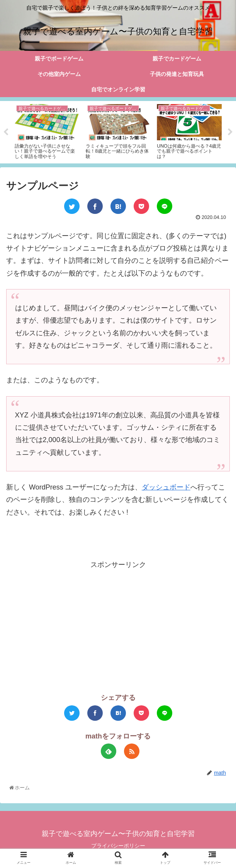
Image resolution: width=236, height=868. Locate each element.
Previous (6, 133)
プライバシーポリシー (118, 846)
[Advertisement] (118, 626)
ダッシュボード (166, 488)
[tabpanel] (47, 131)
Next (230, 133)
